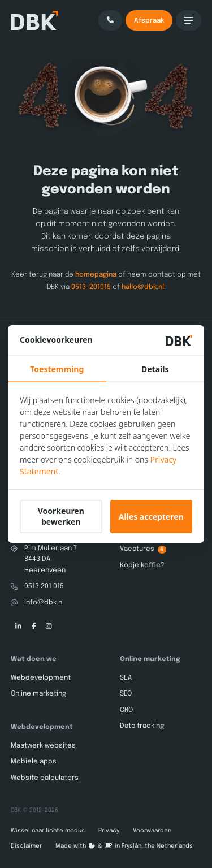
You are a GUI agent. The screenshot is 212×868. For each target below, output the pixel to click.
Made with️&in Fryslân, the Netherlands (124, 846)
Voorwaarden (152, 831)
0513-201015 (91, 287)
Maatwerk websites (43, 746)
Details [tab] (155, 369)
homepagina (96, 275)
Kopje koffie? (142, 565)
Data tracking (142, 726)
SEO (126, 694)
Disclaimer (26, 846)
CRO (126, 710)
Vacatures (143, 550)
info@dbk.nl (44, 602)
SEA (126, 678)
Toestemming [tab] (57, 369)
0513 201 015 (44, 586)
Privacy (109, 831)
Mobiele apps (34, 762)
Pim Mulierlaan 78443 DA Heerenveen (51, 560)
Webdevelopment (41, 678)
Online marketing (38, 694)
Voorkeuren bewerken (61, 516)
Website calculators (45, 778)
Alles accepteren (151, 517)
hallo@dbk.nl (143, 287)
